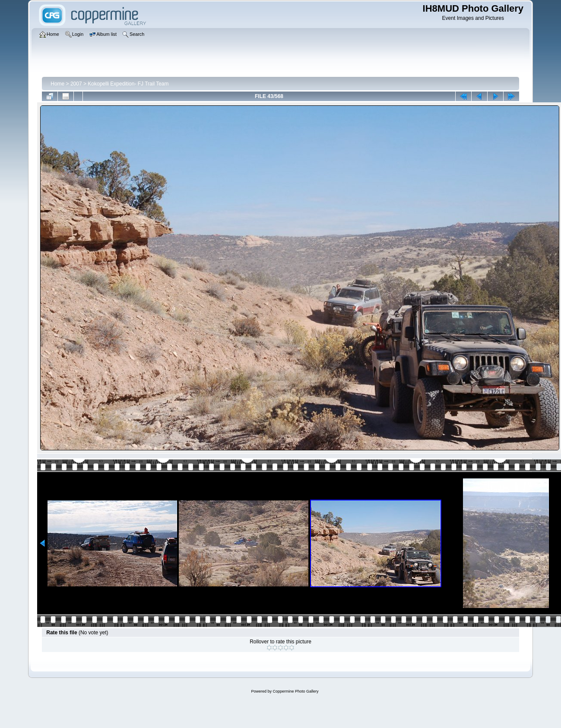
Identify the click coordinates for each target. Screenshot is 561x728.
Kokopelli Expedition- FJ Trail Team (128, 84)
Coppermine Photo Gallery (295, 691)
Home (57, 84)
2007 (76, 84)
